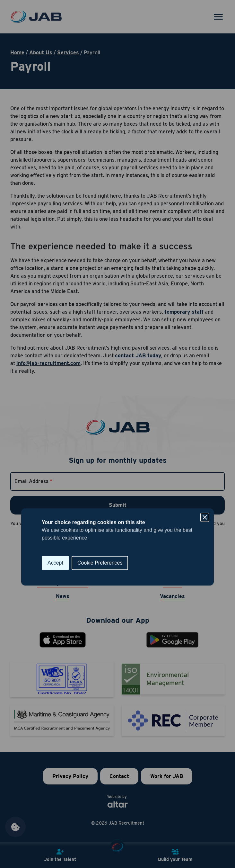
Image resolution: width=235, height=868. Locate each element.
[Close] (205, 405)
